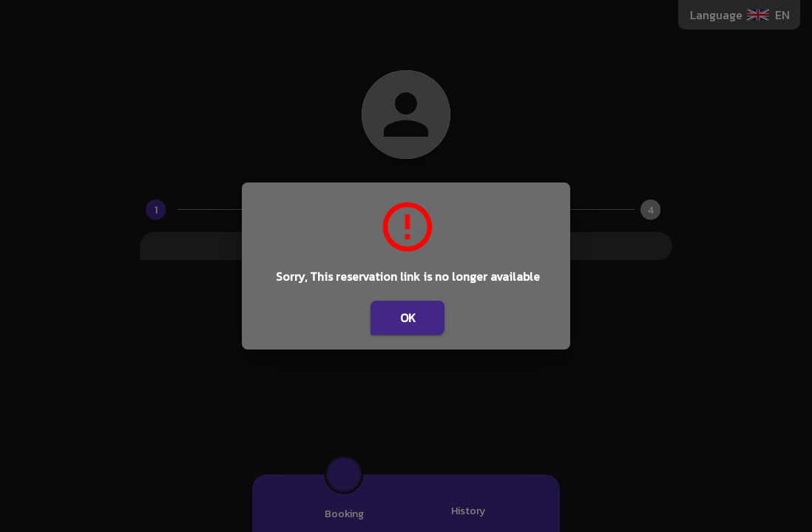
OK (407, 318)
